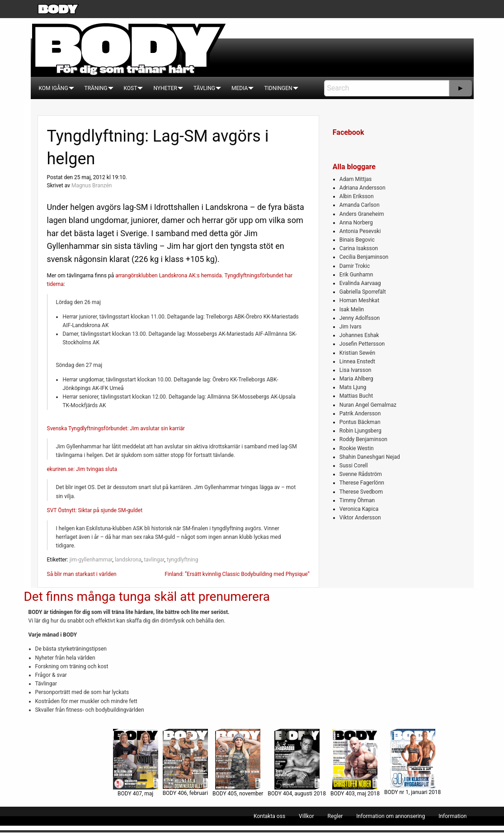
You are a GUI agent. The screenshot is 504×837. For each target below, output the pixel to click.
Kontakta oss (269, 816)
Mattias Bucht (356, 396)
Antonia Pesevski (360, 231)
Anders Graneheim (362, 214)
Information (452, 816)
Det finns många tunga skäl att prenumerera (147, 597)
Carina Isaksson (359, 248)
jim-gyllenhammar (91, 560)
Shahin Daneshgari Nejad (370, 457)
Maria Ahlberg (356, 379)
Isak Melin (352, 309)
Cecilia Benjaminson (364, 257)
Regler (335, 816)
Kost (131, 88)
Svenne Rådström (361, 474)
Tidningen (278, 88)
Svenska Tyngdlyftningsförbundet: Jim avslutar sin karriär (116, 428)
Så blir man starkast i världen (82, 574)
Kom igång (54, 88)
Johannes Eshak (359, 335)
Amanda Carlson (360, 205)
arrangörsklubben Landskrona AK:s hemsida (168, 276)
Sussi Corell (354, 466)
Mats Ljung (353, 387)
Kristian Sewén (357, 353)
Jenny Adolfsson (360, 318)
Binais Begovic (357, 240)
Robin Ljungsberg (360, 431)
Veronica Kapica (359, 509)
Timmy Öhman (357, 500)
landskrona (128, 560)
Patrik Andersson (360, 414)
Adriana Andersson (363, 188)
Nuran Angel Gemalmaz (368, 405)
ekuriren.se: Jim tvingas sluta (82, 469)
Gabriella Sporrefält (363, 292)
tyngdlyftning (182, 560)
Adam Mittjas (356, 179)
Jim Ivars (351, 327)
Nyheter (165, 88)
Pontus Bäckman (360, 422)
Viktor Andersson (360, 518)
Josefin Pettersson (362, 344)
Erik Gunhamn (356, 275)
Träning (96, 88)
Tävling (204, 88)
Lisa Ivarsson (356, 370)
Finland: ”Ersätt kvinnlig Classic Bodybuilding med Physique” (237, 574)
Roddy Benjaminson (363, 439)
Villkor (306, 816)
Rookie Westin (357, 448)
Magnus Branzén (92, 185)
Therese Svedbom (361, 492)
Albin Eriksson (357, 196)
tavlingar (154, 560)
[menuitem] (54, 88)
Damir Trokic (355, 266)
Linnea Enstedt (357, 361)
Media (240, 88)
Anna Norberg (356, 223)
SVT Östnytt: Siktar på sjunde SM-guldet (95, 510)
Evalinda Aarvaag (360, 283)
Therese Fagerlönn (362, 483)
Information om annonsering (391, 816)
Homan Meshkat (359, 300)
